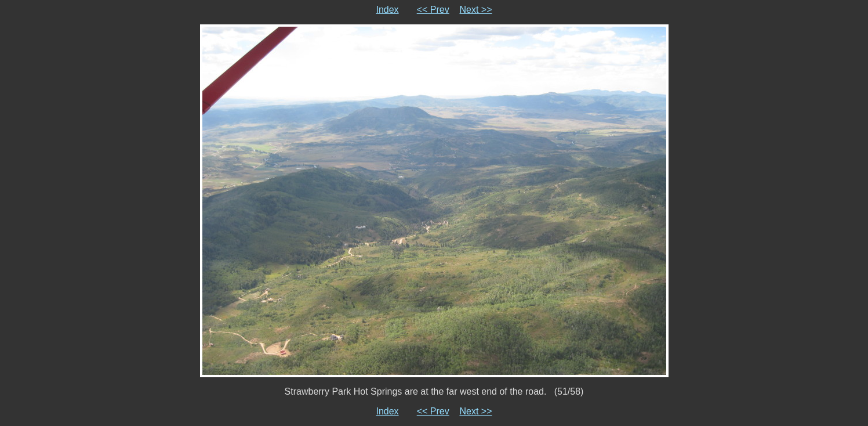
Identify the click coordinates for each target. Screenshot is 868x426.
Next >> (476, 10)
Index (387, 10)
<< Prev (433, 10)
